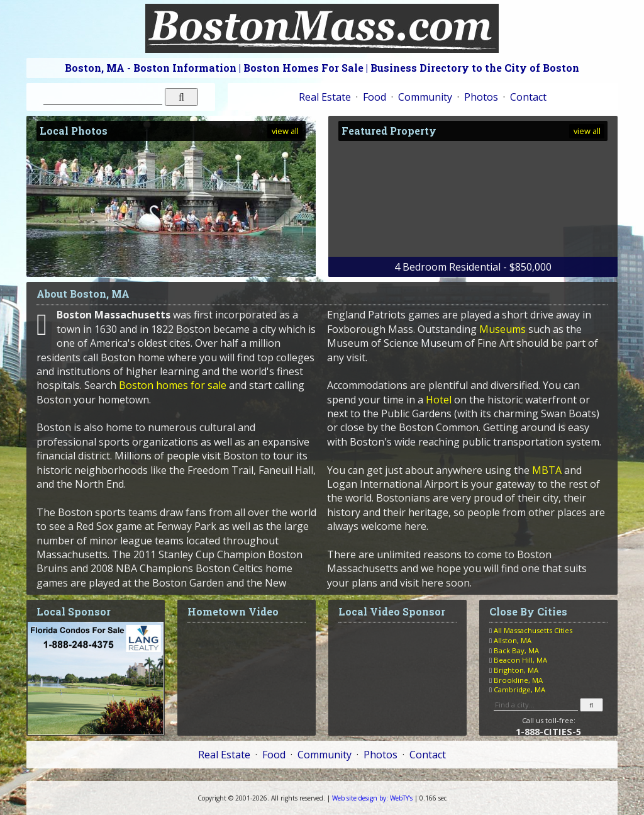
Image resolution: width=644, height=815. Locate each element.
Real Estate (325, 97)
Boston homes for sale (173, 385)
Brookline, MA (518, 680)
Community (425, 97)
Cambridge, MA (519, 689)
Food (375, 97)
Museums (502, 329)
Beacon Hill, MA (520, 660)
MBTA (547, 470)
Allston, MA (513, 640)
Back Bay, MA (516, 650)
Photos (481, 97)
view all (285, 131)
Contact (528, 97)
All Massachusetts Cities (533, 630)
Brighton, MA (516, 670)
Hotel (439, 400)
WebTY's (372, 798)
